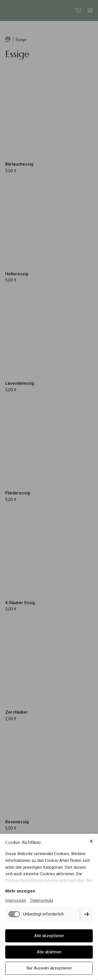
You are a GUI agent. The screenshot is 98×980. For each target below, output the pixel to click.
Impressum (16, 900)
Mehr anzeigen (20, 891)
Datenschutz (42, 900)
